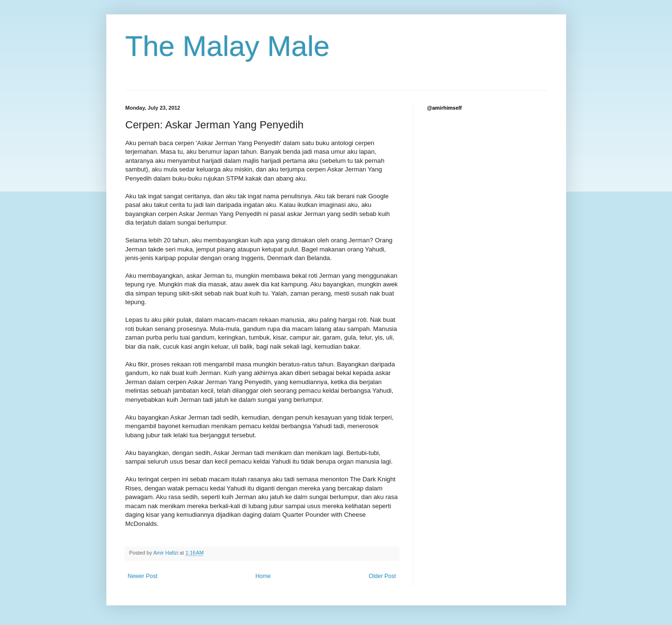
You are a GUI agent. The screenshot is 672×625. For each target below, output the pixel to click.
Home (263, 576)
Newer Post (143, 576)
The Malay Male (228, 46)
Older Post (382, 576)
